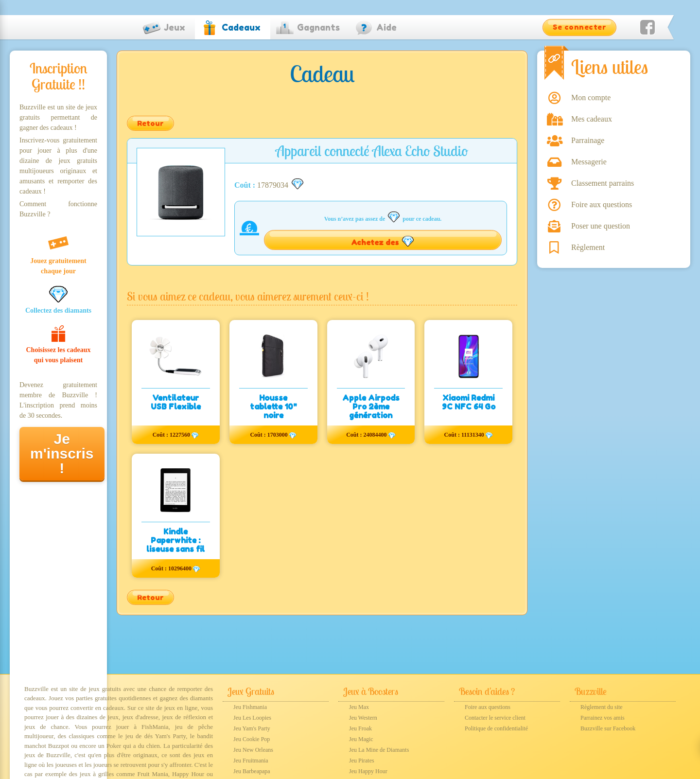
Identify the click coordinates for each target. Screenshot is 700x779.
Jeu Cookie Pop (252, 739)
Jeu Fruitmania (251, 761)
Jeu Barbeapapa (252, 771)
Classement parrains (603, 183)
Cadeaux (241, 27)
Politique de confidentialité (496, 728)
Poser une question (601, 226)
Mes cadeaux (592, 119)
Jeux (175, 27)
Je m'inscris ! (62, 453)
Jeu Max (359, 707)
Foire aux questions (602, 204)
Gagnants (318, 27)
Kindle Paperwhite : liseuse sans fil (175, 540)
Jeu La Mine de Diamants (379, 750)
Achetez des (383, 241)
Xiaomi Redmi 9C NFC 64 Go (469, 402)
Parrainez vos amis (603, 718)
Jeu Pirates (362, 761)
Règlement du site (602, 707)
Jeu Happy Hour (368, 771)
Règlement (588, 247)
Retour (150, 123)
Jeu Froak (360, 728)
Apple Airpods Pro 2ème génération (371, 407)
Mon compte (591, 97)
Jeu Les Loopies (252, 718)
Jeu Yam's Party (252, 728)
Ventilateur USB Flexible (176, 402)
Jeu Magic (361, 739)
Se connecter (579, 27)
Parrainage (588, 140)
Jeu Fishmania (250, 707)
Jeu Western (363, 718)
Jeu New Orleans (253, 750)
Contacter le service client (495, 718)
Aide (386, 27)
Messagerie (589, 162)
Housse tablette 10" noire (273, 407)
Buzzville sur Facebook (608, 728)
